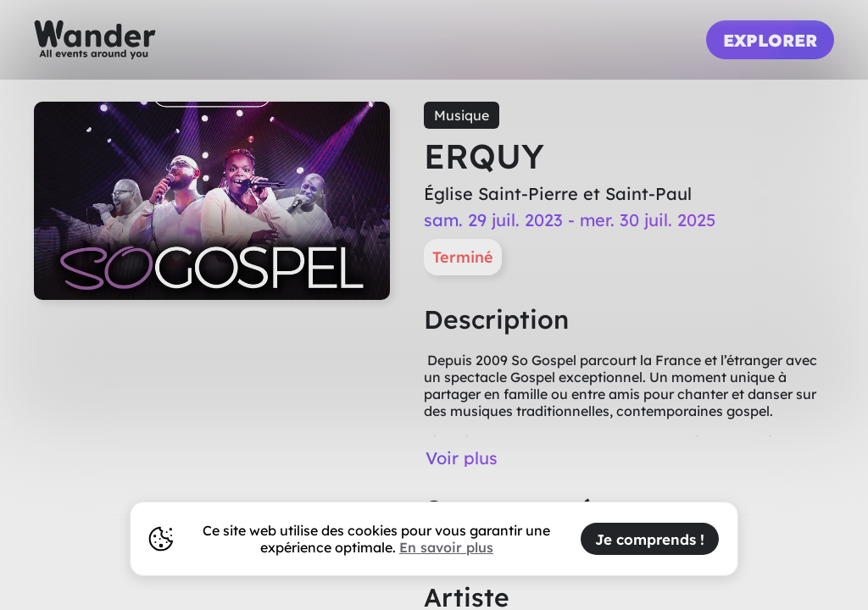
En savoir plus (446, 547)
